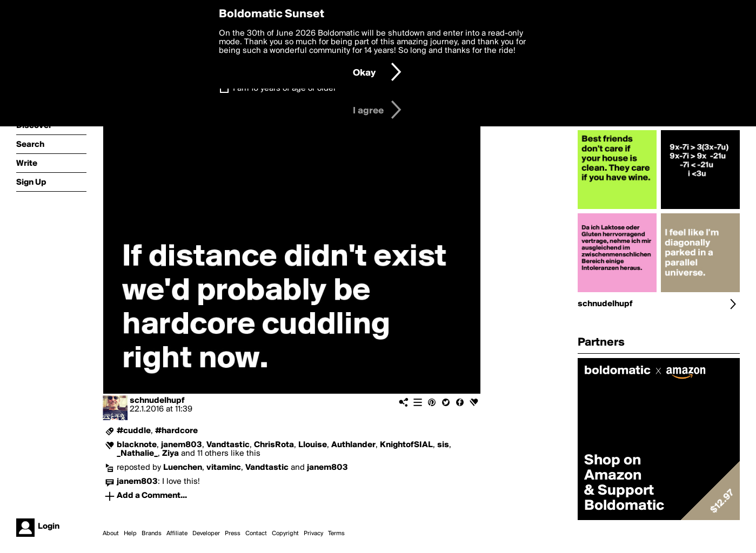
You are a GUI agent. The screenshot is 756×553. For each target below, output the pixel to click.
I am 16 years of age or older (285, 89)
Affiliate (177, 534)
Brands (152, 534)
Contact (256, 534)
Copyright (285, 534)
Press (233, 534)
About (111, 534)
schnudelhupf (157, 401)
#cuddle (134, 431)
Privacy (313, 534)
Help (130, 534)
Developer (206, 534)
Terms (336, 534)
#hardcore (176, 431)
